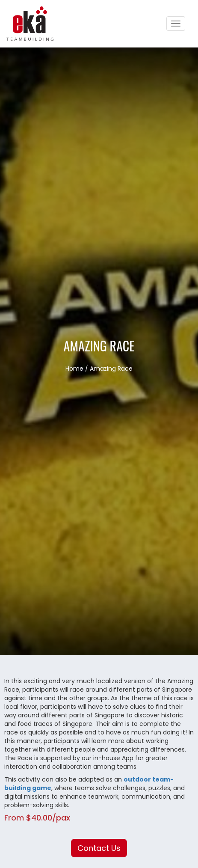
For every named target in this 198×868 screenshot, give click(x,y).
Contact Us (99, 848)
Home (74, 369)
